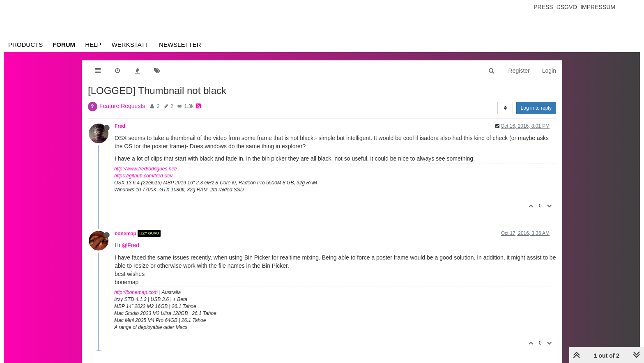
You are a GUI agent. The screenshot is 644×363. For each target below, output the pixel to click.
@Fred (130, 245)
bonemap (125, 233)
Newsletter (180, 45)
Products (25, 45)
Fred (120, 126)
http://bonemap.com (136, 292)
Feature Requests (122, 106)
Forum (64, 45)
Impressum (598, 7)
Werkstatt (130, 45)
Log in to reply (536, 108)
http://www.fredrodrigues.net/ (146, 169)
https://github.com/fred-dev (143, 176)
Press (543, 7)
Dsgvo (567, 7)
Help (93, 45)
